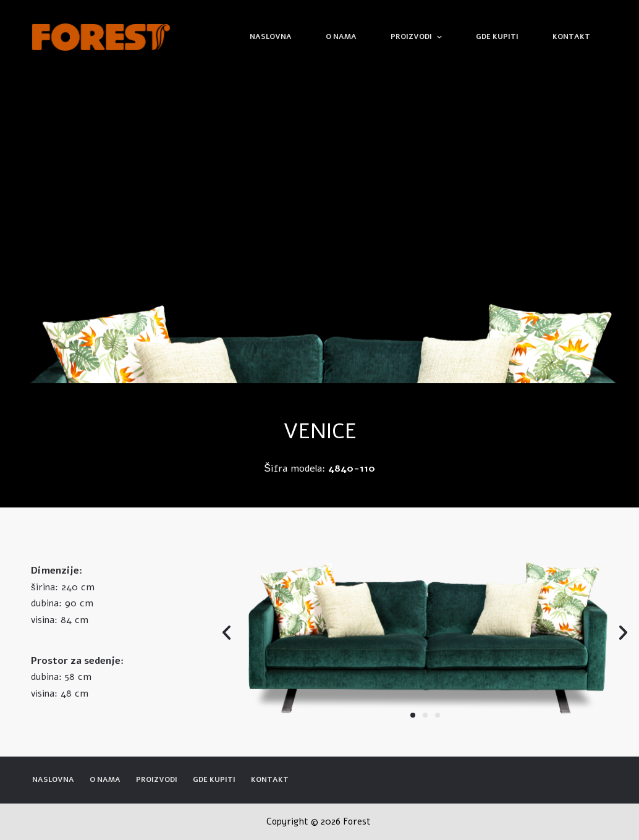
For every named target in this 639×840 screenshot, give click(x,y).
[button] (413, 715)
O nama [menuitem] (341, 36)
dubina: (46, 603)
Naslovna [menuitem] (271, 36)
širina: (44, 587)
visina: (44, 620)
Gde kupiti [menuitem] (497, 36)
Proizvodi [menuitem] (417, 37)
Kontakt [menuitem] (571, 36)
